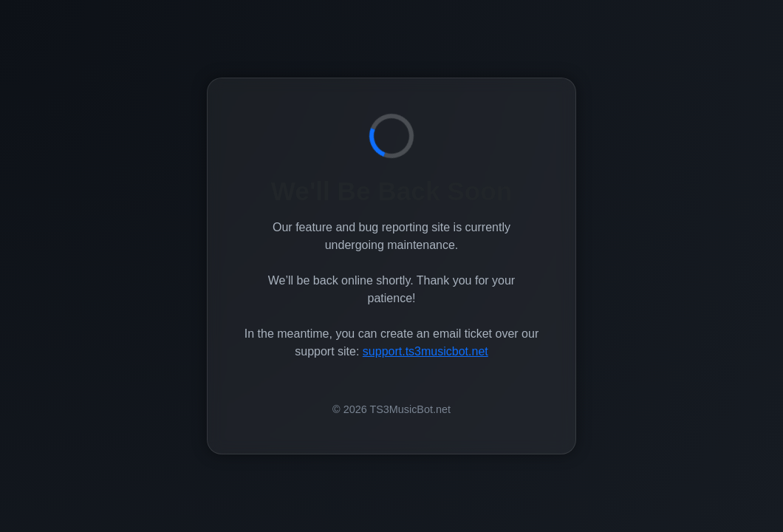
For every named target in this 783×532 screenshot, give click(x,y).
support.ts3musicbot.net (425, 351)
